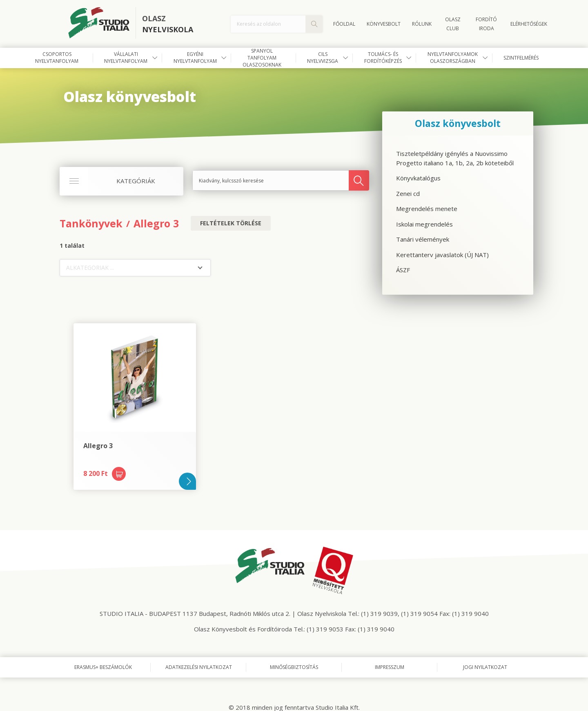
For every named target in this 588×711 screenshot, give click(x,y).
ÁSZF (403, 270)
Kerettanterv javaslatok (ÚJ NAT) (442, 255)
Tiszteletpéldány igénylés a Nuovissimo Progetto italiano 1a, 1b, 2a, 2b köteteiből (455, 158)
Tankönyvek (91, 223)
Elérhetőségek (529, 24)
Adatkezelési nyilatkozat (199, 667)
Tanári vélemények (423, 239)
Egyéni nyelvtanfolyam (195, 58)
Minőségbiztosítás (294, 667)
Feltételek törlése (231, 223)
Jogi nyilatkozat (485, 667)
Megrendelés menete (427, 209)
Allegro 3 (156, 223)
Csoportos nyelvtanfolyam (57, 58)
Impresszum (390, 667)
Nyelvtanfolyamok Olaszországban (453, 58)
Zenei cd (408, 193)
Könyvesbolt (384, 24)
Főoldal (344, 24)
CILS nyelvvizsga (323, 58)
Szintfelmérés (521, 58)
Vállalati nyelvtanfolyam (126, 58)
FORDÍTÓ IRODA (486, 24)
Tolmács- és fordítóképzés (383, 58)
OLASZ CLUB (453, 24)
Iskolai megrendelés (424, 224)
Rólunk (422, 24)
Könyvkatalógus (418, 178)
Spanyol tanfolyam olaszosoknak (262, 58)
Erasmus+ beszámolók (103, 667)
